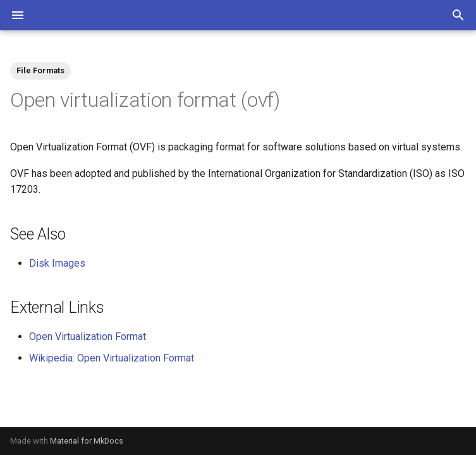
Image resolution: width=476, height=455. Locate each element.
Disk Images (57, 263)
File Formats (40, 70)
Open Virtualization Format (88, 337)
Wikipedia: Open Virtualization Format (112, 358)
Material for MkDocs (87, 441)
